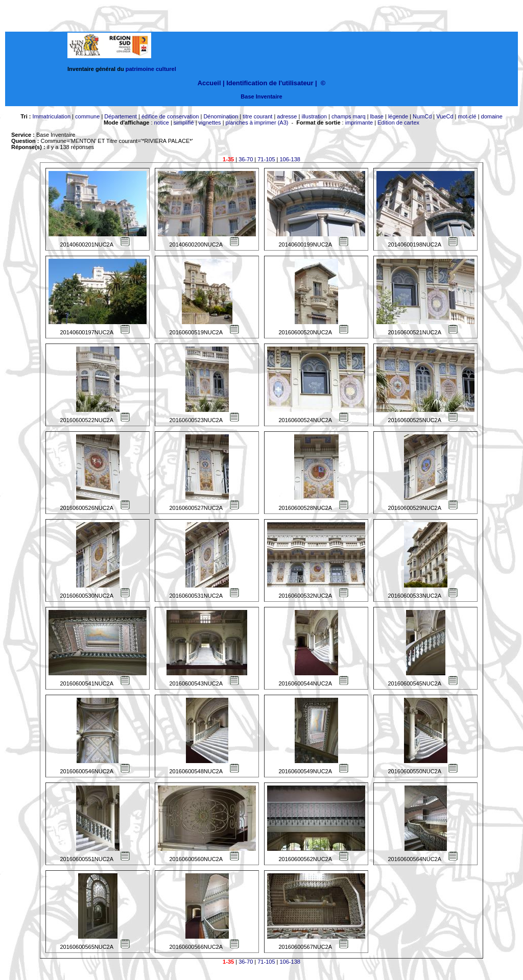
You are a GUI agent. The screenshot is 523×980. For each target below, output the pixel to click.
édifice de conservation (170, 116)
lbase (377, 116)
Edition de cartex (398, 122)
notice (162, 122)
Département (121, 116)
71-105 (266, 159)
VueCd (445, 116)
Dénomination (221, 116)
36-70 (246, 159)
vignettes (210, 122)
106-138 (290, 159)
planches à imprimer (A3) (257, 122)
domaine (492, 116)
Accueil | (211, 83)
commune (87, 116)
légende (398, 116)
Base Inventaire (261, 96)
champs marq (349, 116)
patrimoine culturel (151, 69)
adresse (287, 116)
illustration (314, 116)
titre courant (257, 116)
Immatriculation (51, 116)
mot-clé (467, 116)
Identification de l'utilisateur (270, 83)
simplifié (184, 122)
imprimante (359, 122)
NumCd (422, 116)
